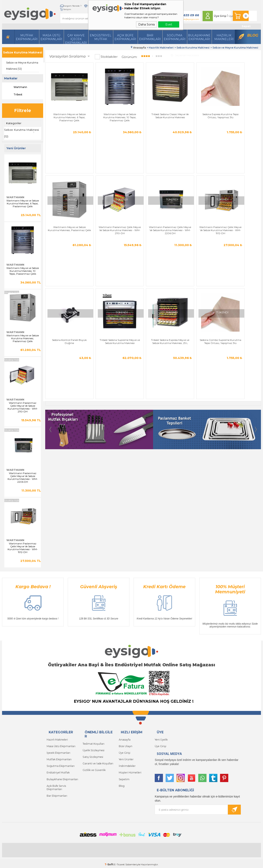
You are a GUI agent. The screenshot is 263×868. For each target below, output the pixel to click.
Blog (253, 32)
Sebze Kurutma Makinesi (23, 52)
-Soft (109, 863)
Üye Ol (228, 14)
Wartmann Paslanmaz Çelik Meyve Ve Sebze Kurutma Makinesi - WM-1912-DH (23, 547)
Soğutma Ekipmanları (175, 34)
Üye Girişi (216, 14)
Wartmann (17, 87)
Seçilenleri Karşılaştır (185, 54)
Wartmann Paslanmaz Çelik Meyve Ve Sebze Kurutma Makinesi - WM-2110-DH (23, 406)
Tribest (14, 95)
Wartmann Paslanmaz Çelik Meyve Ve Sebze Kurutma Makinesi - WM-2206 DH (23, 477)
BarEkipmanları (150, 34)
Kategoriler (14, 123)
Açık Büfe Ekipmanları (125, 34)
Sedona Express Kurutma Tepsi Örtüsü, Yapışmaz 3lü (171, 102)
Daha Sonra (146, 24)
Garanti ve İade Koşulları (97, 761)
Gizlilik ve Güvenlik (94, 767)
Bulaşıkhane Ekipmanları (199, 34)
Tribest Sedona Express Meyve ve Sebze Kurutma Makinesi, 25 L (208, 176)
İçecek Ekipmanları (58, 751)
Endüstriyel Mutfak (101, 34)
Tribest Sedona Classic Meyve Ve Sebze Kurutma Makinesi (135, 102)
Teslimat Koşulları (93, 743)
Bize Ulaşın (125, 745)
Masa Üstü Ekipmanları (51, 34)
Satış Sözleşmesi (92, 755)
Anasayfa (124, 739)
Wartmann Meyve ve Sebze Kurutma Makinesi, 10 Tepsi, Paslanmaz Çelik (23, 270)
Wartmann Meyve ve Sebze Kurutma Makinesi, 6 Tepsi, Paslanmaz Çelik (23, 203)
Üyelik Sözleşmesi (93, 749)
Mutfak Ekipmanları (27, 34)
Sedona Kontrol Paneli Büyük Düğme (135, 175)
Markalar (11, 78)
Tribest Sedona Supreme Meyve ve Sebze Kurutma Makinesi (171, 176)
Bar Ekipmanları (57, 791)
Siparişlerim (81, 6)
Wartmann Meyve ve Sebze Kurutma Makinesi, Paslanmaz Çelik (23, 338)
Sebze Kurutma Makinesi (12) (22, 133)
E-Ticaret (119, 863)
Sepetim (124, 776)
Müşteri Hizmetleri (130, 769)
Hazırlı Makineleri (57, 739)
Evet (169, 24)
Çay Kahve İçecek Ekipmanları (76, 35)
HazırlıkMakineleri (224, 34)
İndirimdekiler (127, 763)
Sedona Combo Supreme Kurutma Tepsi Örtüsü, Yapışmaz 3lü (244, 176)
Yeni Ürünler (126, 757)
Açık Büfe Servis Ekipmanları (56, 783)
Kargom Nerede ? (60, 6)
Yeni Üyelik (161, 739)
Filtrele (23, 111)
